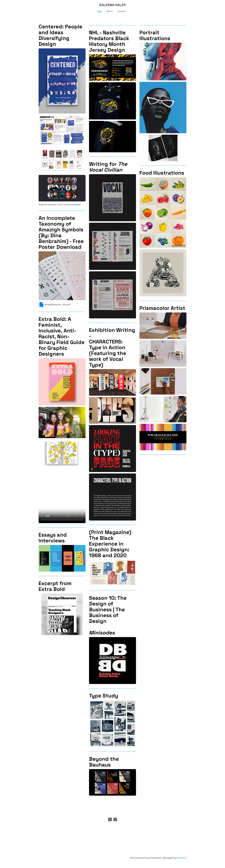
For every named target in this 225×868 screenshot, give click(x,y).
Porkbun (182, 858)
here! (77, 205)
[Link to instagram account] (115, 819)
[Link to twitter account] (110, 819)
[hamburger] (26, 5)
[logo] (113, 5)
